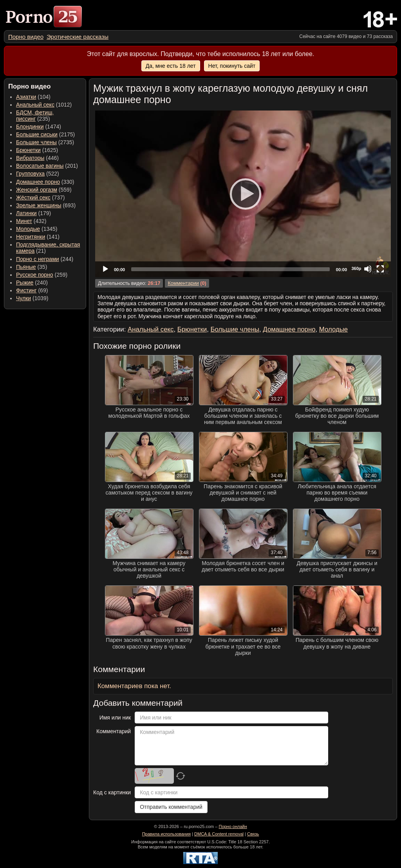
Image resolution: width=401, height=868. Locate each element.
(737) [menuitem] (40, 198)
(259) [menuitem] (42, 275)
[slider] (230, 269)
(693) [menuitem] (46, 205)
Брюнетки (28, 150)
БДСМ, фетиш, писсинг (35, 116)
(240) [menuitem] (32, 283)
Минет (24, 221)
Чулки (23, 298)
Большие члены (36, 142)
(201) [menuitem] (47, 166)
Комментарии (183, 283)
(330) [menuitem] (45, 182)
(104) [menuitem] (33, 97)
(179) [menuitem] (33, 213)
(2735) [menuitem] (45, 142)
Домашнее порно (38, 182)
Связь (253, 834)
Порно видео (26, 37)
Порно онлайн (233, 826)
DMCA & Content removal (219, 834)
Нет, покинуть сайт (232, 66)
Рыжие (25, 283)
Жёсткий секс (33, 198)
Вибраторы (30, 158)
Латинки (26, 213)
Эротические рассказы (78, 37)
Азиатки (26, 97)
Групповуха (30, 174)
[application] (243, 194)
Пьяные (26, 267)
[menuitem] (26, 37)
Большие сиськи (37, 134)
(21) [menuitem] (48, 248)
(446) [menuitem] (37, 158)
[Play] (243, 194)
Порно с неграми (38, 259)
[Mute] (368, 269)
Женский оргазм (37, 190)
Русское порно (35, 275)
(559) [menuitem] (44, 190)
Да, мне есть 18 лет (171, 66)
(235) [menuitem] (35, 116)
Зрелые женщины (39, 205)
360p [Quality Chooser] (356, 268)
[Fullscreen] (380, 269)
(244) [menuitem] (45, 259)
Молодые (28, 229)
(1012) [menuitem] (44, 105)
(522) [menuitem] (38, 174)
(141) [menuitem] (38, 237)
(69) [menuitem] (32, 290)
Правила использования (166, 834)
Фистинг (26, 290)
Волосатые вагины (40, 166)
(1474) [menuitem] (39, 127)
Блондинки (30, 127)
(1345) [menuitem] (37, 229)
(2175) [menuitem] (45, 134)
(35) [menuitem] (32, 267)
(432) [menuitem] (31, 221)
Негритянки (31, 237)
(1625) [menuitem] (37, 150)
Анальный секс (35, 105)
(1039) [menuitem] (32, 298)
